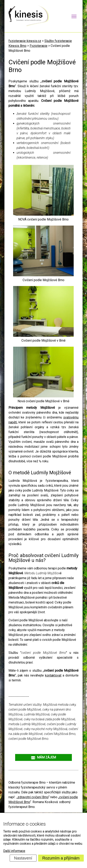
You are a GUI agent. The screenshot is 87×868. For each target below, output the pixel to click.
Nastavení (23, 858)
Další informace (14, 851)
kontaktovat (53, 675)
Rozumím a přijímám (61, 858)
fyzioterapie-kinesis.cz (25, 41)
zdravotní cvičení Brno (33, 797)
